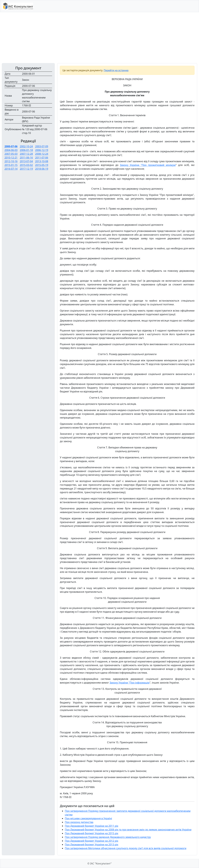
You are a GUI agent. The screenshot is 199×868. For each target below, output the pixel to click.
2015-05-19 (42, 165)
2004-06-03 (11, 150)
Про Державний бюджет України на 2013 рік (91, 845)
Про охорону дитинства (79, 822)
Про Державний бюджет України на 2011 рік (91, 826)
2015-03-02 (26, 165)
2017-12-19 (26, 169)
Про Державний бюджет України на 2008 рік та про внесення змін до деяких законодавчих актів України (128, 830)
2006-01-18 (26, 150)
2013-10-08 (42, 161)
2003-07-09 (42, 146)
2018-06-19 (42, 169)
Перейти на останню (116, 70)
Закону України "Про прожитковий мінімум (148, 165)
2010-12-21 (11, 158)
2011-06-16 (26, 158)
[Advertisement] (99, 38)
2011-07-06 (42, 158)
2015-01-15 (11, 165)
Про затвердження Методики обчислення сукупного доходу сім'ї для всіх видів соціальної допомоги (126, 848)
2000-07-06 (11, 146)
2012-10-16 (11, 161)
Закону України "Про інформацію (130, 683)
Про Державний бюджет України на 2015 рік (91, 833)
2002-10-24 (26, 146)
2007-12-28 (26, 154)
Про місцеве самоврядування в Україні (88, 818)
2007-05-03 (11, 154)
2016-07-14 (11, 169)
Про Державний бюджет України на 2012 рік (91, 841)
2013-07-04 (26, 161)
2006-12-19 (42, 150)
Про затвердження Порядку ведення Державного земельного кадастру (108, 837)
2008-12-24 (42, 154)
